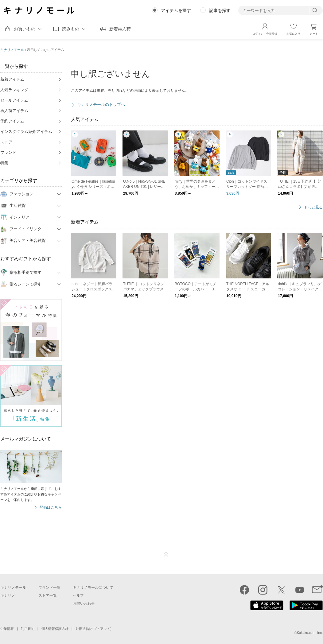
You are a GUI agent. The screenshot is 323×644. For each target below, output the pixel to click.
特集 (4, 163)
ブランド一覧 (49, 588)
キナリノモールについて (93, 588)
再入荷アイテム (14, 111)
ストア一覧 (48, 596)
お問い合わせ (84, 603)
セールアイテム (14, 100)
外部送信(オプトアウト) (93, 629)
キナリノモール (12, 50)
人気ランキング (14, 90)
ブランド (8, 152)
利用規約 (28, 629)
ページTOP (166, 554)
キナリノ (8, 596)
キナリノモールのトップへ (101, 105)
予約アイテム (12, 121)
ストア (6, 142)
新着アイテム (12, 79)
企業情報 (7, 629)
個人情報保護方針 (55, 629)
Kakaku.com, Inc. (310, 633)
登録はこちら (51, 508)
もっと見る (313, 207)
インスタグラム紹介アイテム (26, 132)
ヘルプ (78, 596)
